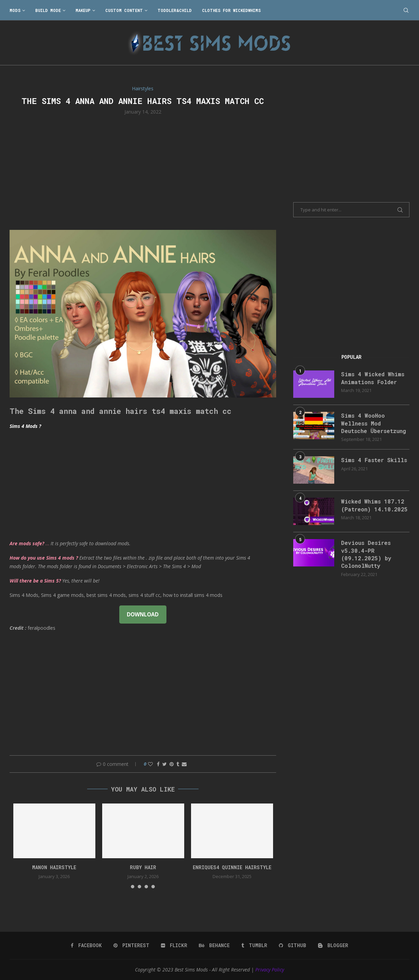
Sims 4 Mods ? (25, 426)
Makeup (83, 10)
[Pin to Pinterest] (172, 764)
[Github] (293, 945)
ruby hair (143, 867)
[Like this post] (150, 764)
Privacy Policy (270, 970)
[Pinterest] (131, 945)
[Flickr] (174, 945)
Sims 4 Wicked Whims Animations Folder (373, 378)
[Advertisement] (143, 172)
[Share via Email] (184, 764)
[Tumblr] (254, 945)
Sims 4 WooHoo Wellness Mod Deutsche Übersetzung (374, 423)
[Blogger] (333, 945)
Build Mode (48, 10)
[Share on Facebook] (158, 764)
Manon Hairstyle (54, 867)
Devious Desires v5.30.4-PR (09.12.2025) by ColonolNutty (366, 554)
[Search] (406, 10)
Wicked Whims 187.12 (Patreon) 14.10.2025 (374, 505)
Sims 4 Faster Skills (374, 460)
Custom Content (124, 10)
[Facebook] (86, 945)
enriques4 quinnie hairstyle (232, 867)
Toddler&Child (175, 10)
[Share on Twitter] (165, 764)
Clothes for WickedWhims (231, 10)
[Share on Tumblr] (178, 764)
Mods (15, 10)
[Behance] (214, 945)
